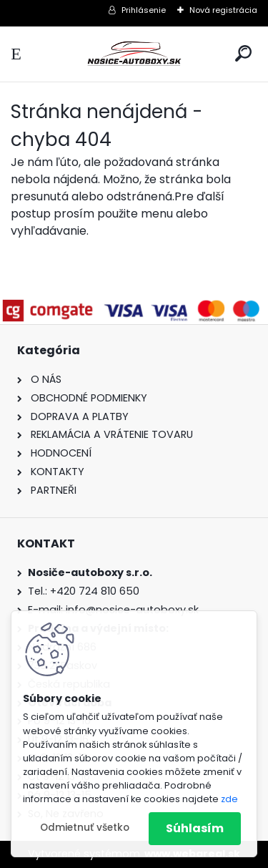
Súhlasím (195, 828)
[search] (243, 53)
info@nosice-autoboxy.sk (132, 610)
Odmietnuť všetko (85, 828)
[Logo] (134, 54)
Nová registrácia (223, 10)
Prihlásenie (144, 10)
